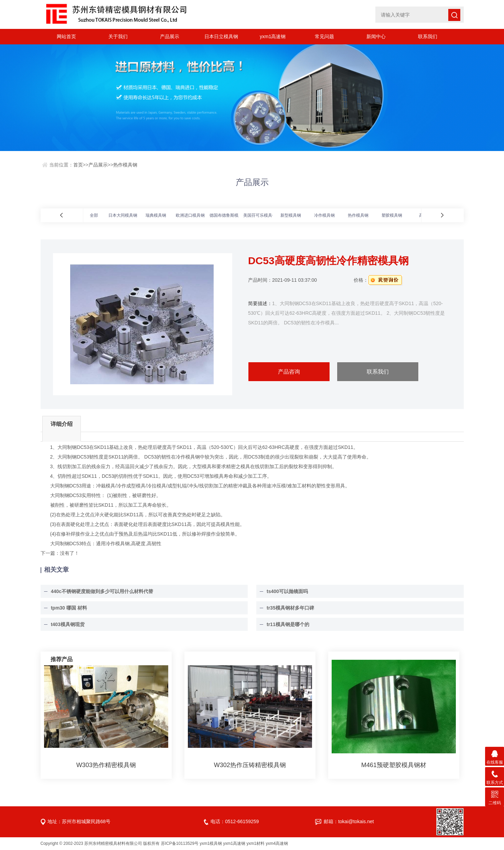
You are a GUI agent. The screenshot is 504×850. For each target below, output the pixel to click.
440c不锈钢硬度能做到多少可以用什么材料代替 (102, 591)
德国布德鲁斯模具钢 (228, 215)
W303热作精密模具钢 (106, 765)
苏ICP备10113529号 (180, 843)
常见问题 (324, 36)
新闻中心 (376, 36)
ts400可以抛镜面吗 (287, 591)
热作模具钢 (125, 165)
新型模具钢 (291, 215)
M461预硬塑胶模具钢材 (394, 765)
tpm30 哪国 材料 (69, 608)
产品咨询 (289, 372)
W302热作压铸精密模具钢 (250, 765)
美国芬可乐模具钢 (260, 215)
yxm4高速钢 (277, 843)
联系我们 (428, 36)
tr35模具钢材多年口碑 (290, 608)
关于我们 (118, 36)
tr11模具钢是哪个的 (288, 624)
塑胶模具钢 (392, 215)
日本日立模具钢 (221, 36)
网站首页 (66, 36)
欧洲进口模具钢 (190, 215)
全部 (94, 215)
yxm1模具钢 (211, 843)
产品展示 (170, 36)
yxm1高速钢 (273, 36)
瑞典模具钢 (156, 215)
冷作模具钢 (324, 215)
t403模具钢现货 (68, 624)
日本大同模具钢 (123, 215)
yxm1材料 (256, 843)
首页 (78, 165)
